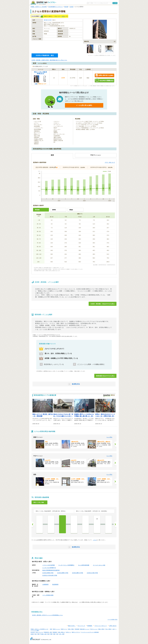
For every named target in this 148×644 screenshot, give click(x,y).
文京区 (71, 7)
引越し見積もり (61, 632)
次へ (115, 524)
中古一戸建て (108, 629)
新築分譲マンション (85, 629)
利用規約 (90, 626)
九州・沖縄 (62, 634)
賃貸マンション (56, 629)
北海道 (32, 634)
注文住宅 (33, 632)
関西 (51, 634)
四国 (54, 634)
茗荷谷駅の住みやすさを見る (105, 376)
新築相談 (55, 632)
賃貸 (63, 16)
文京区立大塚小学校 (92, 573)
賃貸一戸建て (71, 629)
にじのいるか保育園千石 (49, 568)
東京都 (66, 7)
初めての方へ (72, 626)
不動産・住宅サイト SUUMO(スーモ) (39, 629)
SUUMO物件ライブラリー (56, 7)
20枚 (36, 84)
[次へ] (115, 444)
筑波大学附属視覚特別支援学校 (51, 570)
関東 (39, 634)
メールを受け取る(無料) (84, 105)
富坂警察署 (55, 584)
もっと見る (109, 437)
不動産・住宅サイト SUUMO (39, 7)
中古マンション (94, 629)
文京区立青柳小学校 (48, 573)
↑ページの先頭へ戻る (112, 619)
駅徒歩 (71, 210)
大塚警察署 (45, 584)
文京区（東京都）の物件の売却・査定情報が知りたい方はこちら (49, 60)
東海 (48, 634)
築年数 (54, 210)
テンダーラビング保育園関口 (66, 565)
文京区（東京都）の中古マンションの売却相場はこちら (47, 615)
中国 (57, 634)
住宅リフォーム (39, 632)
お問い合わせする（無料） (104, 75)
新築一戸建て (101, 629)
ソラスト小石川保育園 (49, 565)
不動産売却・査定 (48, 632)
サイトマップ (81, 626)
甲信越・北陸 (43, 634)
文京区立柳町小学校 (63, 573)
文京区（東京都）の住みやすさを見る (103, 304)
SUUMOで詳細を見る (104, 80)
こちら (95, 540)
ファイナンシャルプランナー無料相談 (90, 632)
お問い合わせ (113, 626)
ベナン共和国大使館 (48, 595)
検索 (116, 3)
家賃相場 (77, 629)
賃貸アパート (64, 629)
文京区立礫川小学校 (78, 573)
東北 (36, 634)
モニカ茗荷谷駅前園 (84, 565)
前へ (33, 524)
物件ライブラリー (76, 632)
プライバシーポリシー (101, 626)
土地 (113, 629)
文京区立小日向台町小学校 (50, 575)
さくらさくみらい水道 (99, 565)
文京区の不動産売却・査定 (45, 55)
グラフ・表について (110, 162)
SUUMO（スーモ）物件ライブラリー (43, 3)
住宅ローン (68, 632)
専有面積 (37, 210)
